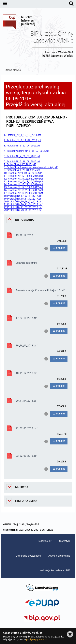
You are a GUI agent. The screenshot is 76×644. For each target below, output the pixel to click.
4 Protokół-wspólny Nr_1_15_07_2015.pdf (27, 151)
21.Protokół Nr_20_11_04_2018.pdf (23, 204)
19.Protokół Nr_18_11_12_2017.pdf (23, 199)
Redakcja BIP (45, 541)
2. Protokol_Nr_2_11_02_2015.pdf (22, 140)
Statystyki (65, 541)
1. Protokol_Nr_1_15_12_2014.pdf (22, 135)
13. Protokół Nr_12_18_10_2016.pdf (23, 182)
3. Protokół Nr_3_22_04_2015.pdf (22, 146)
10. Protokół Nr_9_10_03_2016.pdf (23, 173)
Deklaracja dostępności (29, 556)
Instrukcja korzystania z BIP (55, 570)
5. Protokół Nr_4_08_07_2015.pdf (22, 156)
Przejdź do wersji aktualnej (36, 104)
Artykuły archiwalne (59, 556)
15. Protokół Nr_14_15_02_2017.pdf (23, 187)
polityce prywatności (37, 640)
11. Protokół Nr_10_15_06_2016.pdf (23, 176)
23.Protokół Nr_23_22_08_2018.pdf (23, 210)
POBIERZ (59, 248)
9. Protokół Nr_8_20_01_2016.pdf (22, 170)
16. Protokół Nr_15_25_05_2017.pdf (24, 190)
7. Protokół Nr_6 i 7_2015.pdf (20, 164)
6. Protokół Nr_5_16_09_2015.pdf (22, 162)
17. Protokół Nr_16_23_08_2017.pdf (23, 193)
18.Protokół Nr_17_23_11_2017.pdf (23, 196)
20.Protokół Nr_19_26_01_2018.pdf (23, 202)
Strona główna (13, 70)
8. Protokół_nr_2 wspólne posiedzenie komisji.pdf (31, 167)
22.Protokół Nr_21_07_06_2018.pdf (23, 207)
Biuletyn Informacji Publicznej (19, 22)
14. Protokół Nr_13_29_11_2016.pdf (23, 184)
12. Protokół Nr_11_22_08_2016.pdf (23, 179)
